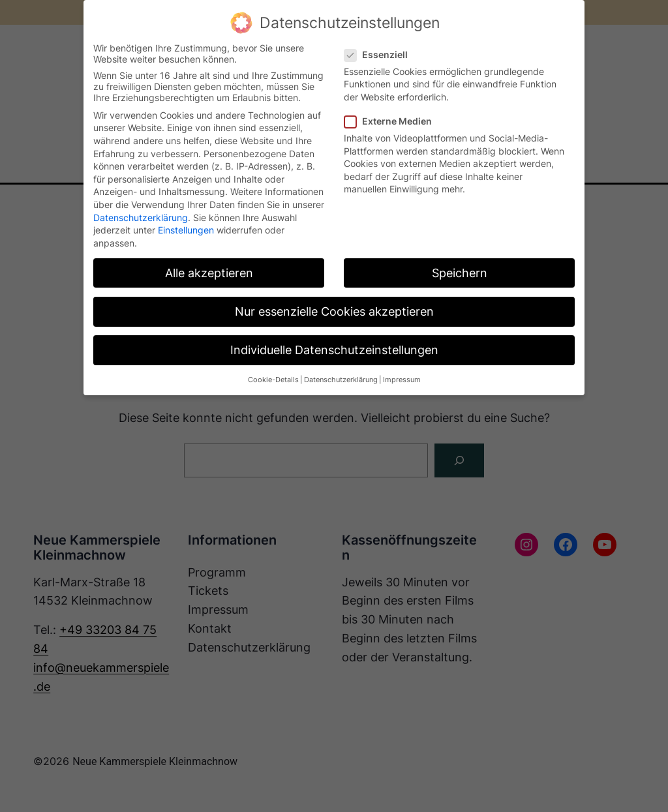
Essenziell (381, 54)
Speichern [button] (460, 273)
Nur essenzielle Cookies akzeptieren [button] (334, 311)
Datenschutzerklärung (141, 218)
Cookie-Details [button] (273, 380)
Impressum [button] (402, 380)
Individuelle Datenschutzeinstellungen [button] (334, 350)
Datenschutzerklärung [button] (341, 380)
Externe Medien (393, 121)
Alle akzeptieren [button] (209, 273)
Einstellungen (186, 230)
